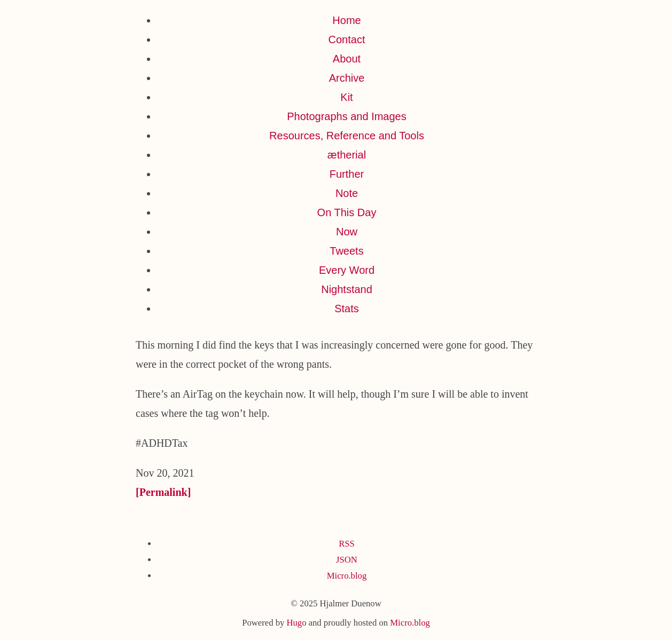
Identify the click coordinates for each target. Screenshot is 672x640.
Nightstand (347, 289)
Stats (347, 309)
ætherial (347, 155)
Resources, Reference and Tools (347, 136)
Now (347, 232)
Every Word (347, 270)
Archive (347, 78)
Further (347, 174)
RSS (347, 544)
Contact (347, 39)
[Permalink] (163, 492)
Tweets (346, 251)
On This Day (347, 212)
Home (346, 20)
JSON (347, 560)
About (347, 59)
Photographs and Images (347, 116)
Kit (346, 97)
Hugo (296, 623)
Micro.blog (347, 576)
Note (347, 193)
